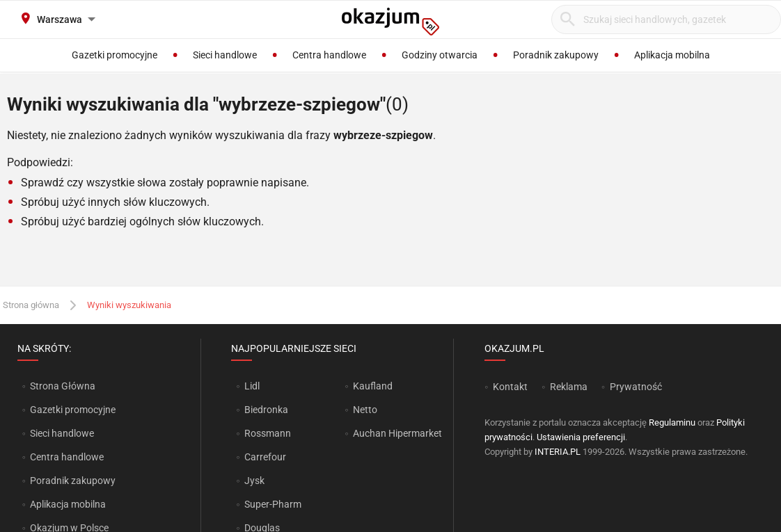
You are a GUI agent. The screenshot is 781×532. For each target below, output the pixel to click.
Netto (365, 410)
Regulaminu (672, 422)
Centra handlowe (67, 457)
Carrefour (265, 457)
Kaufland (373, 386)
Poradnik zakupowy (73, 481)
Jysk (254, 481)
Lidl (252, 386)
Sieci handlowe (62, 433)
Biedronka (266, 410)
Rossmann (268, 433)
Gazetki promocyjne (73, 410)
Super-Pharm (273, 504)
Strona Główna (62, 386)
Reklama (569, 387)
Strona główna (31, 305)
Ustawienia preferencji (581, 437)
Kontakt (510, 387)
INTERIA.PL (558, 452)
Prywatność (636, 387)
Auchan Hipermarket (397, 433)
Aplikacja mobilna (68, 504)
